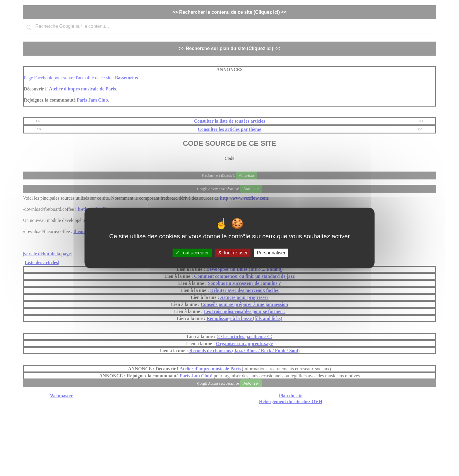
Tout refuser (233, 253)
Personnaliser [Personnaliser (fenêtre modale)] (271, 253)
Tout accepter (192, 253)
